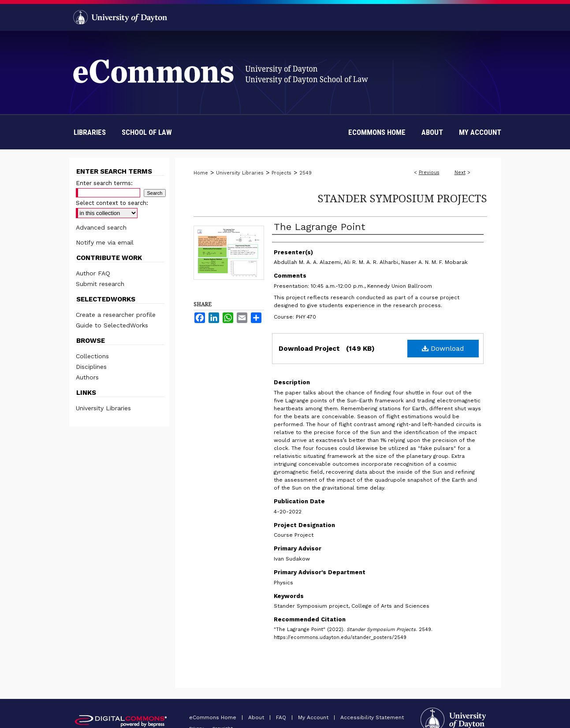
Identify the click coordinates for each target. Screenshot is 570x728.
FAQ (282, 717)
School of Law (147, 132)
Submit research (100, 284)
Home (201, 173)
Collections (92, 356)
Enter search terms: (104, 183)
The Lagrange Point (320, 227)
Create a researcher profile (116, 315)
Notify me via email (105, 242)
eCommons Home (214, 717)
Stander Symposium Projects (402, 198)
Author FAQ (93, 273)
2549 (305, 173)
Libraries (90, 132)
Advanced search (101, 227)
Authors (87, 377)
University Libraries (240, 173)
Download (443, 348)
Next (460, 173)
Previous (429, 173)
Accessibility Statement (372, 717)
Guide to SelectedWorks (112, 325)
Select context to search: (112, 203)
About (257, 717)
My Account (314, 717)
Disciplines (91, 367)
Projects (281, 173)
